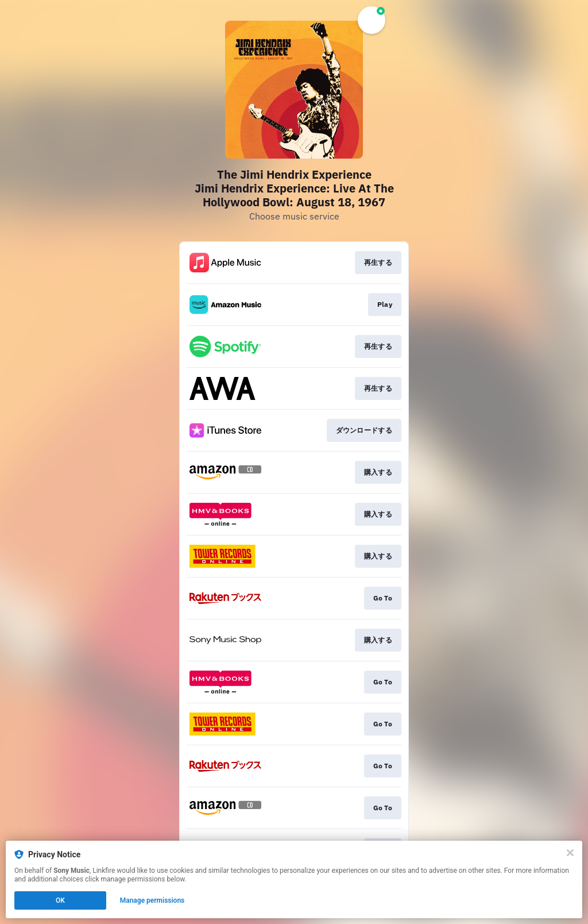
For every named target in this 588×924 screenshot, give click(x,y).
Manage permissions (152, 900)
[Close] (570, 853)
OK (60, 900)
